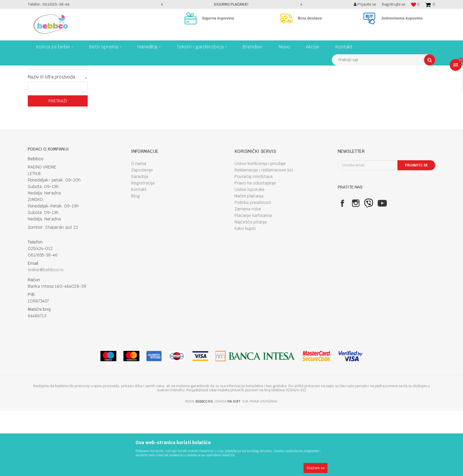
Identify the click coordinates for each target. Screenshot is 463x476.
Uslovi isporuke (250, 255)
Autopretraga (298, 81)
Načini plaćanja (249, 261)
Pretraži (58, 166)
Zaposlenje (142, 235)
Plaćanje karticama (253, 281)
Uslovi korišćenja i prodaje (260, 229)
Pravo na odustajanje (255, 248)
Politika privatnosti (253, 268)
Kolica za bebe (77, 70)
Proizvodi (53, 70)
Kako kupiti (245, 294)
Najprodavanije (46, 114)
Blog (136, 261)
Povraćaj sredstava (253, 242)
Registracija (143, 248)
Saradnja (140, 242)
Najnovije (41, 121)
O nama (139, 229)
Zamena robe (248, 274)
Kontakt (139, 255)
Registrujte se (393, 4)
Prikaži (373, 81)
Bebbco (34, 70)
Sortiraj (324, 81)
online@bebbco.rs (46, 335)
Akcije (38, 128)
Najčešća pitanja (251, 287)
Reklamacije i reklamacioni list (264, 235)
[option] (232, 4)
